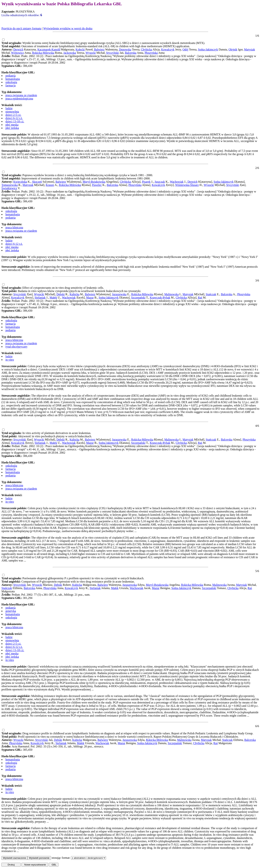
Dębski (61, 294)
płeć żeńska (12, 128)
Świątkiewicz (9, 188)
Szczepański (138, 298)
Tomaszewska (10, 185)
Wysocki (91, 53)
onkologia (11, 82)
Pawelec (97, 185)
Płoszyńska (151, 53)
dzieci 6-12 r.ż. (14, 118)
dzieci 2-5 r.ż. (13, 115)
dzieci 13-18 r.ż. (15, 121)
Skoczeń (37, 182)
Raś (200, 298)
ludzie (9, 108)
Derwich (18, 49)
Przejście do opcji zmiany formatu (21, 28)
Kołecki (80, 49)
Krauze (50, 185)
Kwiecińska (20, 182)
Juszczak (160, 182)
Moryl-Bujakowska (94, 182)
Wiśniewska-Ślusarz (187, 185)
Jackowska (70, 53)
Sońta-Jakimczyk (208, 49)
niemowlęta (12, 112)
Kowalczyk (168, 49)
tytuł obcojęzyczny (16, 347)
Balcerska (131, 53)
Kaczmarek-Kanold (49, 49)
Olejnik (233, 49)
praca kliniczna (14, 227)
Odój (185, 49)
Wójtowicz (17, 53)
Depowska (125, 49)
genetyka (11, 611)
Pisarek (146, 182)
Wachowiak (177, 182)
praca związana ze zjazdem (21, 95)
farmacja (11, 85)
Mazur (90, 298)
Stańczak (211, 294)
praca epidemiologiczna (19, 99)
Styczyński (112, 53)
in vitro (10, 360)
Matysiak (250, 49)
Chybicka (146, 49)
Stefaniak (40, 298)
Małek (53, 298)
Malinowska (171, 294)
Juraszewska (119, 294)
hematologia (13, 79)
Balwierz (99, 49)
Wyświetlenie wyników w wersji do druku (68, 28)
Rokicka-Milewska (43, 53)
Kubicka (74, 294)
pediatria (11, 76)
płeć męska (12, 125)
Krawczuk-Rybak (160, 298)
